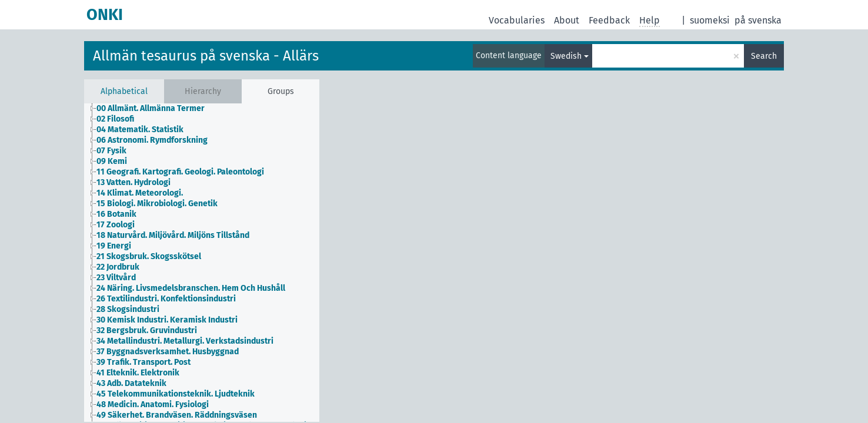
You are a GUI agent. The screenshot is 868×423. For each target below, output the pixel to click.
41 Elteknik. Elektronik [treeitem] (138, 373)
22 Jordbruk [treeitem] (118, 267)
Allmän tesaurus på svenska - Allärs (206, 56)
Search (764, 56)
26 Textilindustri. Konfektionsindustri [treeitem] (166, 299)
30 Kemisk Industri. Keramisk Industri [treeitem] (167, 320)
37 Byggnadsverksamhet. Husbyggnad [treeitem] (168, 352)
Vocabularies (517, 20)
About (567, 20)
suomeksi (710, 20)
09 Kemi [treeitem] (112, 161)
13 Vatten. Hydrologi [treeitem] (133, 182)
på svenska (758, 20)
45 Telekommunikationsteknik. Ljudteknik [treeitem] (176, 394)
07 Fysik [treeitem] (111, 151)
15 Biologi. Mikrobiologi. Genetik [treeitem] (157, 204)
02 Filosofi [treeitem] (115, 119)
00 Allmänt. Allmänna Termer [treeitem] (151, 108)
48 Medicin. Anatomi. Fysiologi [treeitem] (153, 404)
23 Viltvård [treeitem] (116, 278)
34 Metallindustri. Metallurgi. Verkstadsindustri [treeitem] (185, 341)
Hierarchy (203, 91)
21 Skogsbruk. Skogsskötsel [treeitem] (149, 256)
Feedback (609, 20)
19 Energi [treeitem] (114, 246)
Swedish (566, 56)
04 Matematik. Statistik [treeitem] (140, 130)
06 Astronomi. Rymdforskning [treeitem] (152, 140)
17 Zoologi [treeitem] (116, 225)
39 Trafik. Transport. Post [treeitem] (143, 362)
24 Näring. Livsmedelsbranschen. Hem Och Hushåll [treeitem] (191, 288)
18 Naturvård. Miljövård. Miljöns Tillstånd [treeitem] (173, 235)
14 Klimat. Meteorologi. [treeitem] (140, 193)
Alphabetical (124, 91)
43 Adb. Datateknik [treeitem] (131, 383)
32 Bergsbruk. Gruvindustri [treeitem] (147, 330)
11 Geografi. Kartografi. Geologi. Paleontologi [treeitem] (180, 172)
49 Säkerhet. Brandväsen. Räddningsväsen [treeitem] (177, 415)
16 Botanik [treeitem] (116, 214)
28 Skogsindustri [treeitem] (128, 309)
